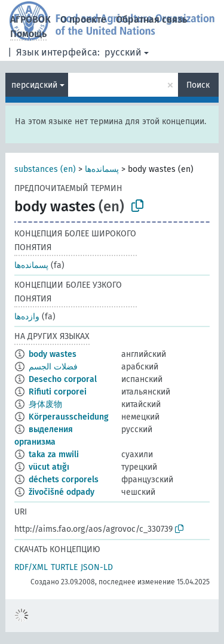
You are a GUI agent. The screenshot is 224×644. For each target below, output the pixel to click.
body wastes (53, 354)
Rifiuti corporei (58, 392)
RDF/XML (31, 567)
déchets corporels (64, 480)
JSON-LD (97, 567)
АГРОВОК (30, 19)
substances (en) (45, 169)
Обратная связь (151, 19)
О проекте (83, 19)
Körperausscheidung (69, 417)
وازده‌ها (27, 317)
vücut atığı (49, 467)
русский (123, 52)
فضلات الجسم (53, 367)
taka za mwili (54, 455)
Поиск (198, 85)
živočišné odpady (62, 492)
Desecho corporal (63, 379)
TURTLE (64, 567)
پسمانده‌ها (102, 169)
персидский (34, 85)
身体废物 (45, 404)
